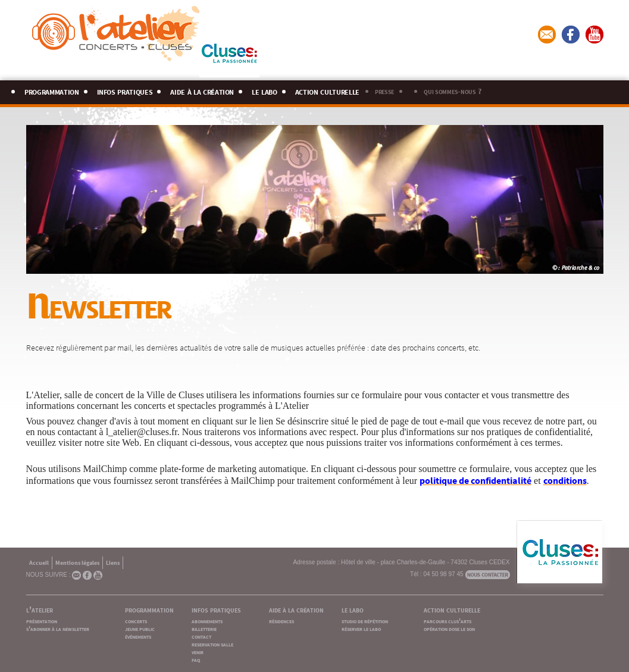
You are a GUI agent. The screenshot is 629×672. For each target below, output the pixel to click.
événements (138, 636)
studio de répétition (365, 621)
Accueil (39, 562)
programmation (52, 90)
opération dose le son (449, 628)
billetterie (204, 628)
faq (196, 659)
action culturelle (327, 90)
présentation (42, 621)
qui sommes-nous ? (452, 90)
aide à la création (202, 90)
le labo (265, 90)
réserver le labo (361, 628)
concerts (136, 621)
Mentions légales (77, 562)
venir (198, 651)
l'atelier (40, 609)
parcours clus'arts (448, 621)
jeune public (140, 628)
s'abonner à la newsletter (58, 628)
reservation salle (212, 644)
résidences (281, 621)
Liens (113, 562)
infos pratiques (125, 90)
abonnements (207, 621)
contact (201, 636)
